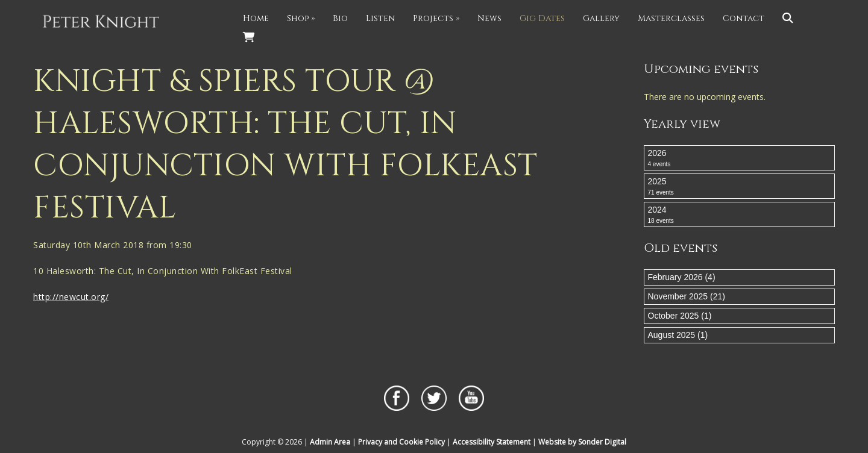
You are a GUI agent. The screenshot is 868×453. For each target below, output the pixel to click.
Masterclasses (671, 18)
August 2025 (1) (678, 335)
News (489, 18)
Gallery (601, 18)
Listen (380, 18)
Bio (340, 18)
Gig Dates (542, 18)
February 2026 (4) (682, 277)
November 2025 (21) (687, 296)
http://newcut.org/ (71, 297)
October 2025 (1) (680, 316)
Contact (744, 18)
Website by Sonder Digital (582, 442)
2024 (740, 215)
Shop (301, 18)
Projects (436, 18)
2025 (740, 187)
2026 (740, 158)
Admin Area (330, 442)
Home (256, 18)
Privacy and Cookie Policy (401, 442)
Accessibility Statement (492, 442)
